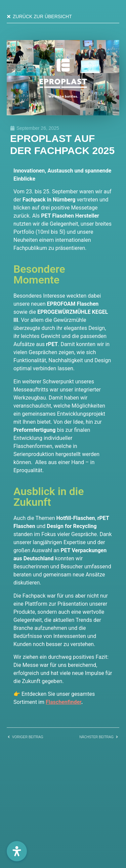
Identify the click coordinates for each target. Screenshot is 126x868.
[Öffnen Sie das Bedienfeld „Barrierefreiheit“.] (17, 851)
